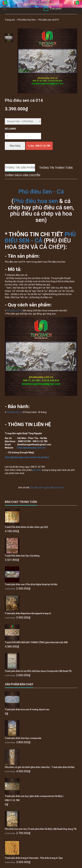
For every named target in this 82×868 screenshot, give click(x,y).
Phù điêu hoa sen (36, 201)
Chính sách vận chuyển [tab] (23, 175)
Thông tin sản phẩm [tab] (20, 168)
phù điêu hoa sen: (55, 488)
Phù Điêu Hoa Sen (27, 20)
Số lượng (10, 129)
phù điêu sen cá (38, 488)
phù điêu (37, 470)
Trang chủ (10, 20)
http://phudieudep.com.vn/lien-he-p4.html (27, 457)
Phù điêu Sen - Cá (41, 192)
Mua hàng (15, 146)
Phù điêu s (12, 311)
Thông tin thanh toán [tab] (56, 168)
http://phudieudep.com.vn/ (32, 448)
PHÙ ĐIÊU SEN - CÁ (40, 238)
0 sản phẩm (56, 9)
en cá (20, 311)
